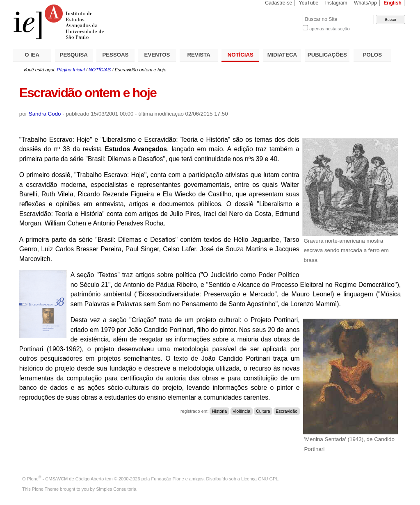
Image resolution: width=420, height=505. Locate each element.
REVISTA (199, 55)
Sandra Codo (45, 114)
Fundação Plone (168, 479)
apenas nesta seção (329, 29)
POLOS (372, 55)
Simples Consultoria (116, 489)
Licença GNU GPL (260, 479)
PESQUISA (74, 55)
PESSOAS (116, 55)
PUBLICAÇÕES (327, 55)
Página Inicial (71, 70)
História (219, 411)
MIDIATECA (282, 55)
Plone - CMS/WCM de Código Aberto (66, 479)
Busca (283, 15)
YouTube (309, 3)
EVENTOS (157, 55)
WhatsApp (365, 3)
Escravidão (286, 411)
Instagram (336, 3)
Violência (241, 411)
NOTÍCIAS (241, 55)
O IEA (32, 55)
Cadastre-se (278, 3)
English (393, 3)
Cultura (263, 411)
